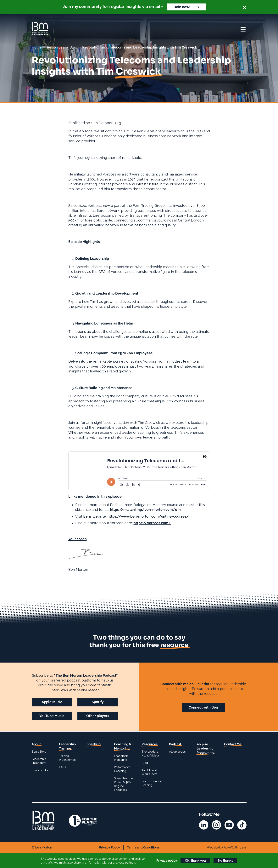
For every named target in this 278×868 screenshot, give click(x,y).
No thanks (225, 861)
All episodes (177, 752)
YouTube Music (52, 716)
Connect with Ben (203, 707)
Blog (73, 47)
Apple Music (52, 702)
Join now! (182, 7)
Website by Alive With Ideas (227, 847)
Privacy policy (167, 861)
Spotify (98, 702)
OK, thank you (195, 861)
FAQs (63, 767)
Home (37, 47)
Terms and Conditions (143, 847)
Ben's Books (40, 770)
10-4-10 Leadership (206, 749)
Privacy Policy (110, 847)
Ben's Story (39, 752)
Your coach (78, 539)
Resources (56, 47)
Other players (98, 716)
